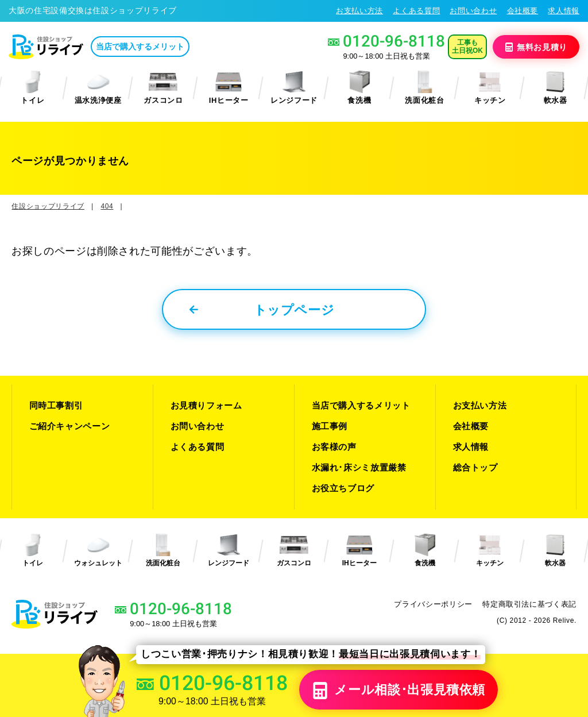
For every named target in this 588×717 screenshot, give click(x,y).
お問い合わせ (473, 11)
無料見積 (536, 47)
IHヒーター (229, 88)
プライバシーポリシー (433, 604)
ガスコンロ (163, 88)
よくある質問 (416, 11)
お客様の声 (334, 447)
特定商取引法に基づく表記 (529, 604)
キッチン (490, 88)
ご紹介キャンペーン (70, 426)
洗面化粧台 (424, 88)
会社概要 (523, 11)
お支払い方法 (359, 11)
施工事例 (330, 426)
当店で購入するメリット (140, 47)
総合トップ (475, 467)
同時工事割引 (56, 405)
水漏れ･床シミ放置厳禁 (359, 467)
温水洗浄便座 (98, 88)
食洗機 (359, 88)
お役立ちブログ (343, 488)
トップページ (262, 310)
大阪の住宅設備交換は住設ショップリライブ (93, 10)
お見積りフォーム (206, 405)
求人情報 (564, 11)
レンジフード (294, 88)
